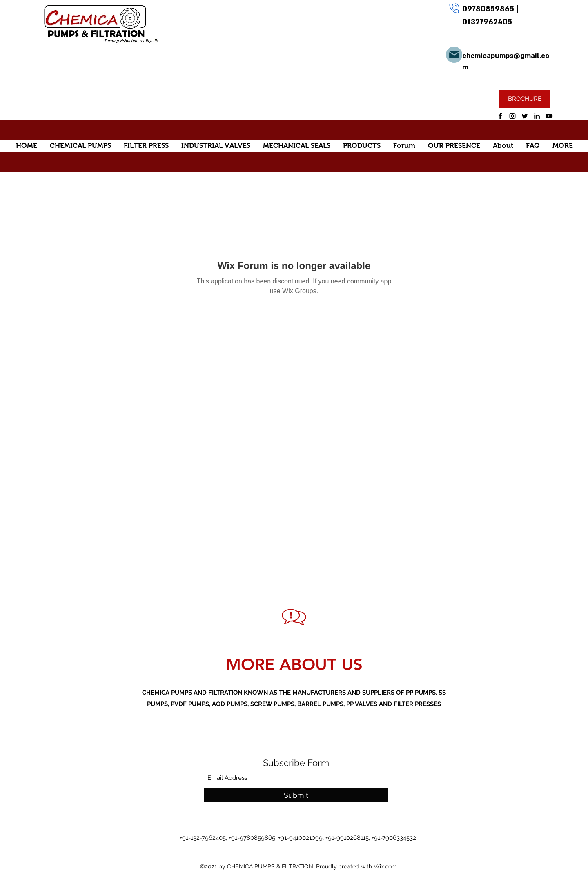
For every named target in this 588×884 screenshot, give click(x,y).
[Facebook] (500, 116)
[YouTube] (549, 116)
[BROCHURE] (525, 99)
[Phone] (454, 8)
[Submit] (296, 795)
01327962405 (487, 22)
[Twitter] (525, 116)
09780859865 (489, 9)
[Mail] (454, 55)
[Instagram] (512, 116)
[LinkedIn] (537, 116)
